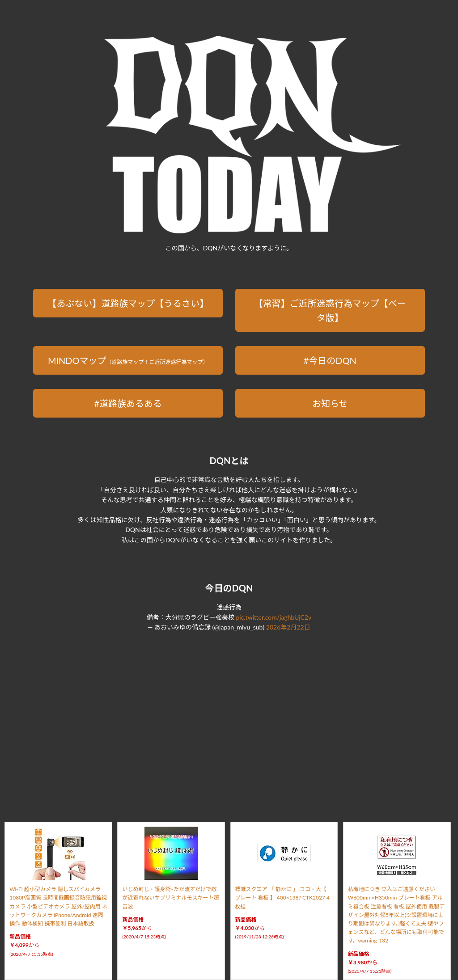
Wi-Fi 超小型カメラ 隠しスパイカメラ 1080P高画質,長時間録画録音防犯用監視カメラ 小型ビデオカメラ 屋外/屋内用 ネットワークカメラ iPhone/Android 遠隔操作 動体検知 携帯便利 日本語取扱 (58, 906)
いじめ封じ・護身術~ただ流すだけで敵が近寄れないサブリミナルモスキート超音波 (170, 898)
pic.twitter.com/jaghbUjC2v (274, 617)
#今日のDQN (330, 360)
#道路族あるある (128, 403)
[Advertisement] (229, 716)
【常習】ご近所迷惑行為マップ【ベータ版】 (330, 310)
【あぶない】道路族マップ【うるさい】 (128, 303)
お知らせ (330, 403)
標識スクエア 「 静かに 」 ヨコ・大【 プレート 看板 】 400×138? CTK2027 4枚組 (282, 898)
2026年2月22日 (288, 627)
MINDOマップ (128, 360)
